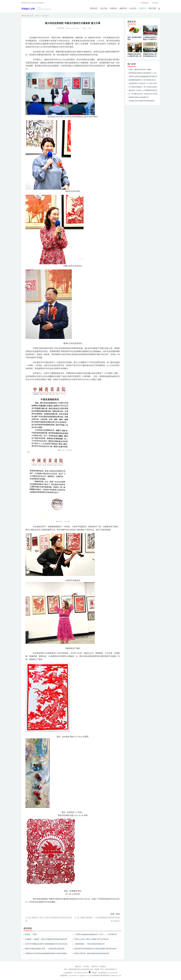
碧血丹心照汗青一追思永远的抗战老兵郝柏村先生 (92, 953)
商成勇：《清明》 (31, 934)
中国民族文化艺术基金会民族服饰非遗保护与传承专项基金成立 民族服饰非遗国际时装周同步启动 (46, 954)
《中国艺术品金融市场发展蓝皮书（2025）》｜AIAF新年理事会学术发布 (95, 935)
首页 (38, 16)
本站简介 (86, 967)
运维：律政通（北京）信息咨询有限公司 (103, 969)
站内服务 (156, 3)
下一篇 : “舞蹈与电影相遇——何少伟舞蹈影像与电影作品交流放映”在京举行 (97, 919)
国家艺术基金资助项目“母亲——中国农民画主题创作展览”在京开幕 (45, 950)
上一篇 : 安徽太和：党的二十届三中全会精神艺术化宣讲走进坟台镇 (49, 919)
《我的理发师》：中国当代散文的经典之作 (89, 944)
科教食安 (113, 8)
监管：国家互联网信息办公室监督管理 (77, 969)
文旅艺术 (143, 8)
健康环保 (123, 8)
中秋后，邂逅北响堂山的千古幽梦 (140, 70)
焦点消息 (104, 8)
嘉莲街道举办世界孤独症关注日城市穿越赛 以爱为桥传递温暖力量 (95, 950)
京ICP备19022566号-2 (81, 973)
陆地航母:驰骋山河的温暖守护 (139, 97)
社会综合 (133, 8)
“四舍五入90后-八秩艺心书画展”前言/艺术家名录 (91, 939)
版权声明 (95, 967)
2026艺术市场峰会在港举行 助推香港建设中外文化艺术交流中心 (46, 945)
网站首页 (94, 8)
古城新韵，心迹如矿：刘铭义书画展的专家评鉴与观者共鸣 (46, 939)
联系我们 (103, 967)
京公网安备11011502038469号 (108, 973)
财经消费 (152, 8)
